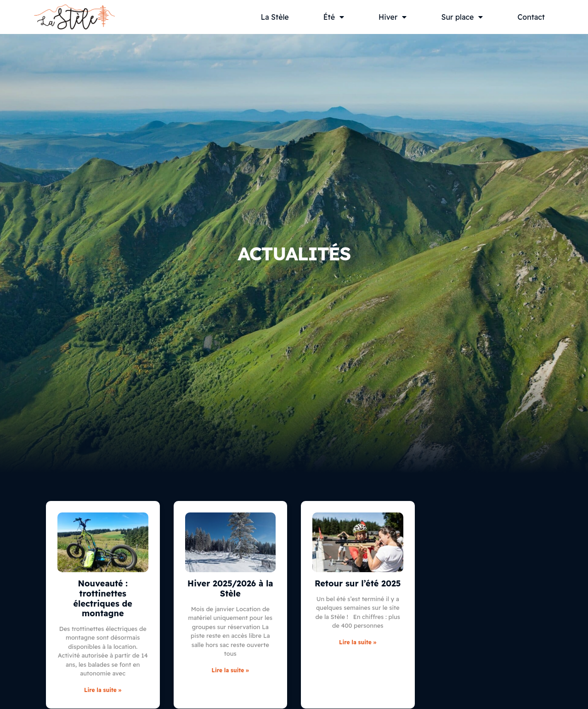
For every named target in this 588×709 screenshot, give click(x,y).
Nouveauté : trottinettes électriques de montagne (103, 598)
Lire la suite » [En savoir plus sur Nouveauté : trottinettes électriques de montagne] (103, 690)
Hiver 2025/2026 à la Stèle (230, 588)
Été (334, 17)
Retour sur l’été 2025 (358, 583)
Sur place (462, 17)
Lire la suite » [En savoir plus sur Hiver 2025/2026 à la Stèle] (230, 670)
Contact (531, 17)
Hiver (393, 17)
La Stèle (275, 17)
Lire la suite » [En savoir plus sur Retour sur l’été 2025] (358, 642)
